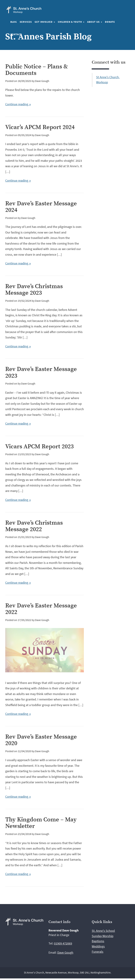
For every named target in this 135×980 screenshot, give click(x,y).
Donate (110, 22)
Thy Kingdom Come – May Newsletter (41, 823)
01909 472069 (63, 943)
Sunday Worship (103, 936)
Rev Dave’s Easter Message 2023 (41, 372)
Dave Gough (65, 952)
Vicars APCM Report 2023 (39, 447)
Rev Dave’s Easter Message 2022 (41, 609)
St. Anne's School (103, 931)
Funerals (98, 952)
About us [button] (95, 22)
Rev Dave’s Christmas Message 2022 (34, 526)
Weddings (98, 946)
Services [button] (26, 22)
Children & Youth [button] (71, 22)
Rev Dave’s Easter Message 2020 (41, 740)
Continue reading (18, 104)
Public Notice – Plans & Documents (37, 70)
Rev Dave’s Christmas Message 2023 (34, 290)
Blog (14, 22)
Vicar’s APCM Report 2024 (40, 127)
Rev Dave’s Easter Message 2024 (41, 207)
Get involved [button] (45, 22)
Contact (16, 34)
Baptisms (98, 941)
